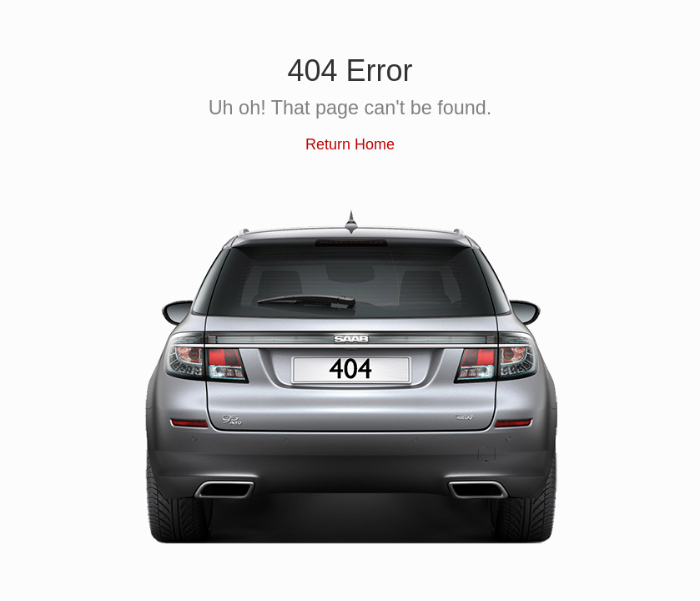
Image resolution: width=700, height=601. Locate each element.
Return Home (350, 144)
